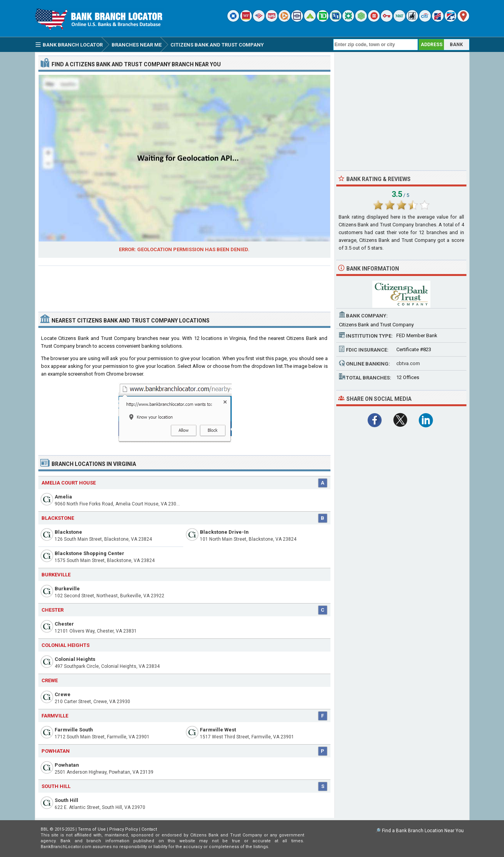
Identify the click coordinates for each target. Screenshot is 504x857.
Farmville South (74, 730)
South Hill (66, 800)
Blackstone (68, 532)
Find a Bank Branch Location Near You (423, 831)
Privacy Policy (124, 829)
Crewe (63, 694)
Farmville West (218, 730)
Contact (149, 829)
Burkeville (67, 589)
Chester (64, 624)
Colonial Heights (75, 659)
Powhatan (67, 765)
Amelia (63, 497)
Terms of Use (92, 829)
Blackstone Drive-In (224, 532)
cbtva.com (408, 363)
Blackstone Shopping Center (89, 553)
